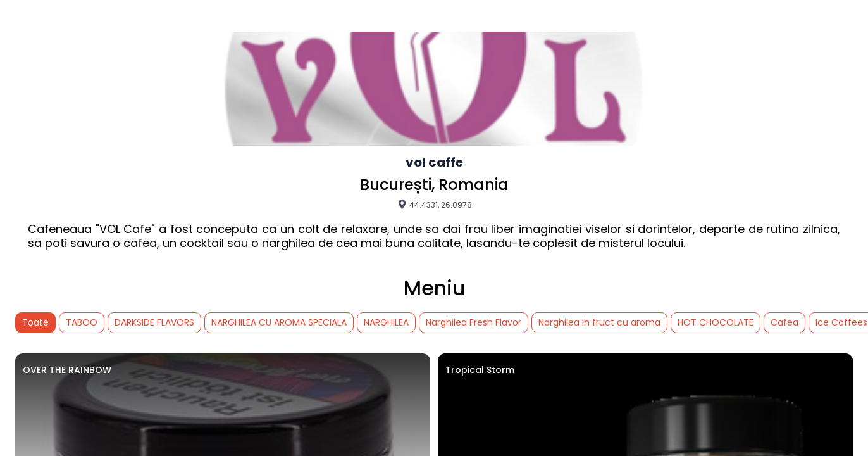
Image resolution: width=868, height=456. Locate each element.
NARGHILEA (386, 322)
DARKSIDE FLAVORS (154, 322)
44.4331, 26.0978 (434, 205)
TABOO (82, 322)
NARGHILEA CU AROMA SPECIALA (279, 322)
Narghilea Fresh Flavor (474, 322)
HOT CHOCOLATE (716, 322)
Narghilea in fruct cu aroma (599, 322)
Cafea (784, 322)
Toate (35, 322)
